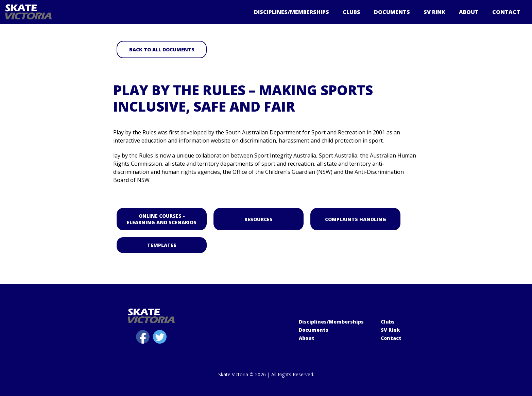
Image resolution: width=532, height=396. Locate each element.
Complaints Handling (355, 219)
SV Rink (434, 12)
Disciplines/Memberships (291, 12)
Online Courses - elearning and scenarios (162, 219)
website (221, 141)
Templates (161, 245)
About (469, 12)
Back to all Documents (161, 49)
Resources (259, 219)
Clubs (351, 12)
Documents (392, 12)
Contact (506, 12)
